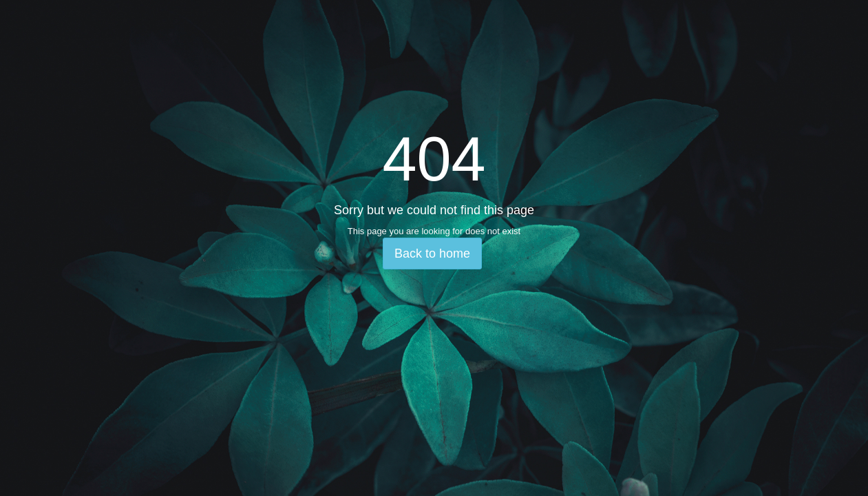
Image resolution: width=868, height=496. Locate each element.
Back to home (432, 254)
